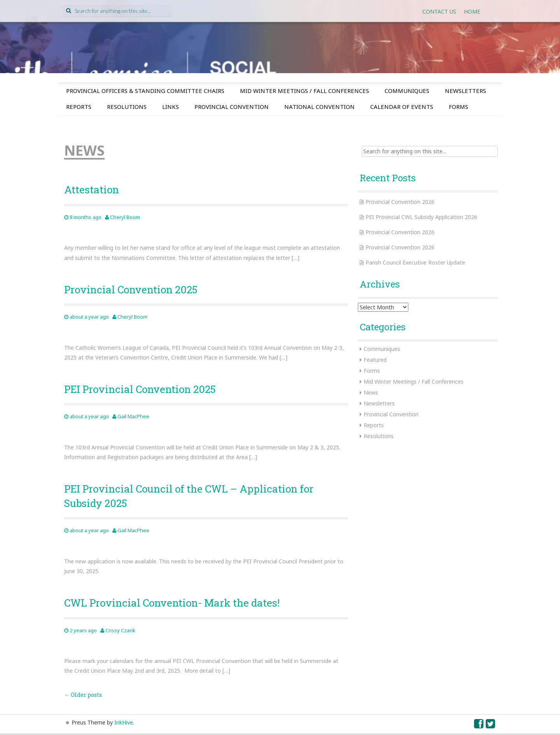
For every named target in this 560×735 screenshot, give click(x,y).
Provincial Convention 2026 (400, 202)
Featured (375, 360)
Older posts (83, 695)
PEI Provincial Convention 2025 (140, 389)
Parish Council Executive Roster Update (415, 262)
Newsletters (465, 91)
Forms (458, 107)
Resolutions (127, 107)
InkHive (124, 722)
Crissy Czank (120, 630)
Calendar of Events (402, 107)
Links (171, 107)
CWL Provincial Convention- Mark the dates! (172, 603)
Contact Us (439, 11)
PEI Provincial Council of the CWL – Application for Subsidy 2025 (189, 496)
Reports (79, 107)
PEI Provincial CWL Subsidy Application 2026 (421, 217)
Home (472, 11)
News (371, 392)
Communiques (407, 91)
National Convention (319, 107)
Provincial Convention (232, 107)
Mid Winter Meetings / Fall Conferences (304, 91)
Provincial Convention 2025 (131, 289)
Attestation (92, 189)
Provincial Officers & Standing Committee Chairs (145, 91)
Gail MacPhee (133, 416)
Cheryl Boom (125, 217)
